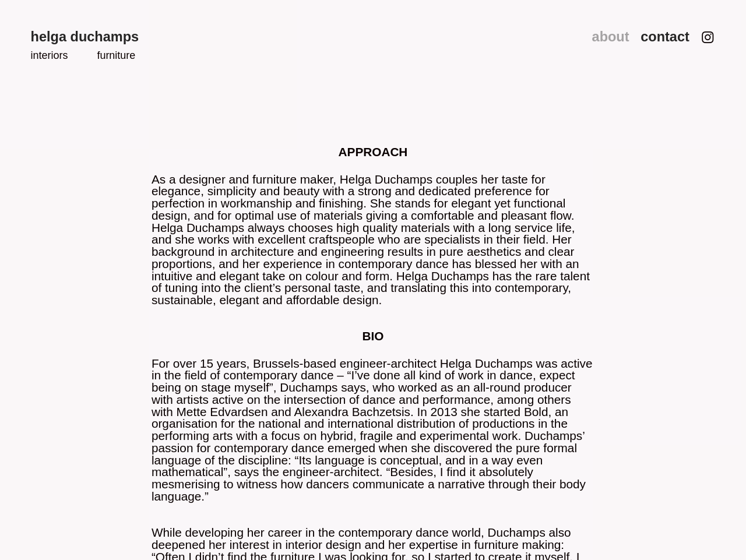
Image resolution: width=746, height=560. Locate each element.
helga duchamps (85, 37)
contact (665, 37)
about (613, 37)
